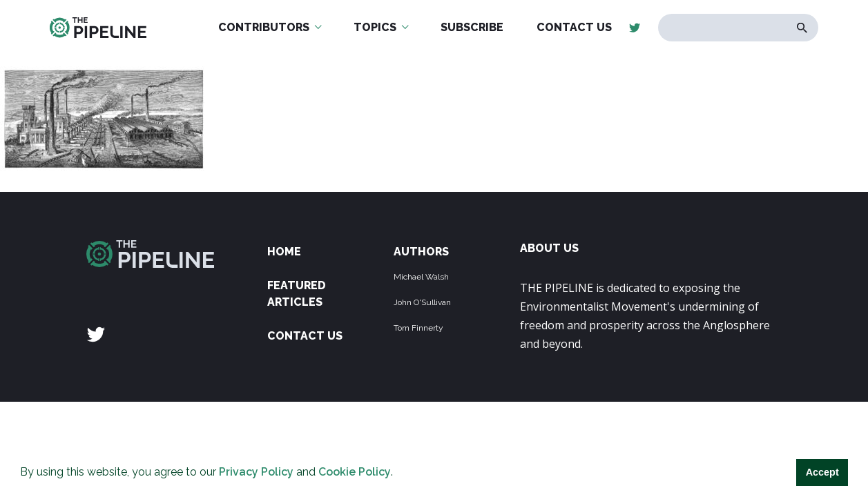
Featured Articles (297, 294)
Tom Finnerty (418, 328)
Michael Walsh (421, 277)
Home (284, 252)
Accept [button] (822, 472)
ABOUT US (549, 248)
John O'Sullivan (422, 302)
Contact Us (305, 336)
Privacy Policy (256, 472)
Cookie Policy (355, 472)
